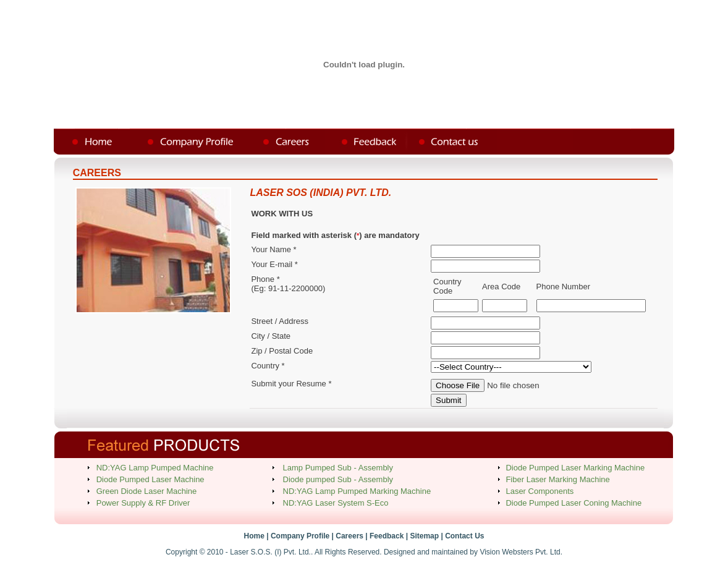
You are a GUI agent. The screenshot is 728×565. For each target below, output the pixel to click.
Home (254, 536)
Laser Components (540, 491)
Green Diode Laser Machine (147, 491)
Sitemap (424, 536)
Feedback (387, 536)
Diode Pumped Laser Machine (150, 479)
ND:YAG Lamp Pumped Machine (155, 468)
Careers (349, 536)
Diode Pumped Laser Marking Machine (575, 468)
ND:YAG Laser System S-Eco (336, 503)
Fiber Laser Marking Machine (557, 479)
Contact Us (464, 536)
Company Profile (300, 536)
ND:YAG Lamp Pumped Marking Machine (357, 491)
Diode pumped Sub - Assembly (338, 479)
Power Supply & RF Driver (143, 503)
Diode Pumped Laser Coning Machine (574, 503)
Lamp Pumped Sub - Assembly (338, 468)
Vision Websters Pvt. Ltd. (521, 552)
